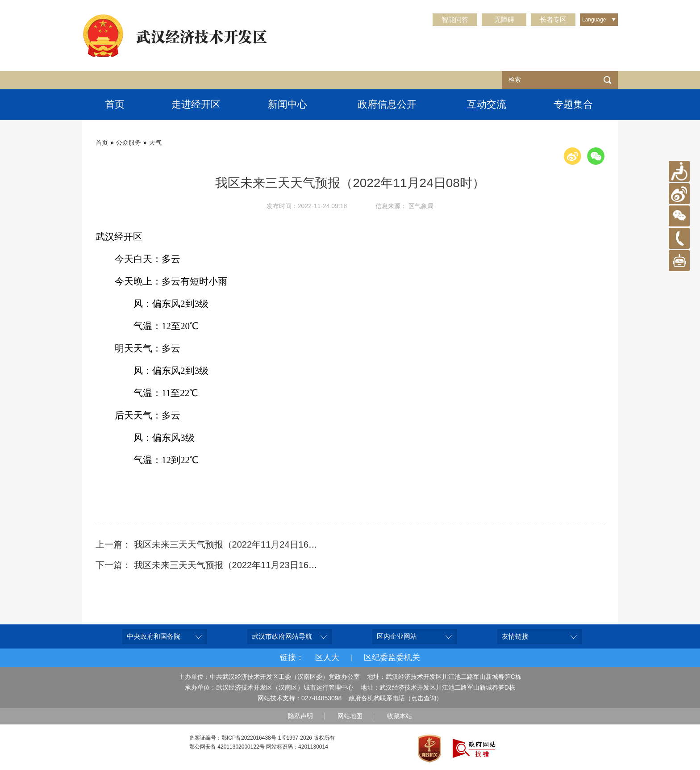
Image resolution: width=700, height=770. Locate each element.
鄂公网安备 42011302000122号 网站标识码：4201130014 (259, 747)
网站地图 (350, 716)
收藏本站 (400, 716)
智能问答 (455, 19)
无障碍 (504, 19)
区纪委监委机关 (392, 657)
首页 (115, 104)
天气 (155, 142)
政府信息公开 (387, 104)
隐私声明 (300, 716)
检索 (608, 80)
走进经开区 (196, 104)
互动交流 (487, 104)
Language (594, 20)
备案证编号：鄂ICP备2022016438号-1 (235, 738)
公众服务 (129, 142)
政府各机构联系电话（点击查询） (396, 698)
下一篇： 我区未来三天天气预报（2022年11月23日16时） (211, 565)
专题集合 (573, 104)
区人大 (327, 657)
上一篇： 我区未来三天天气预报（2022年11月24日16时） (211, 544)
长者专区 (553, 19)
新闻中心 (287, 104)
